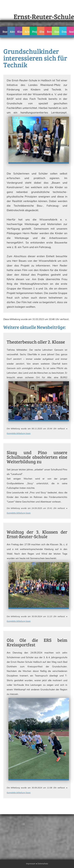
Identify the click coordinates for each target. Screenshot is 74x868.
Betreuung (49, 32)
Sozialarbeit (72, 32)
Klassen (20, 32)
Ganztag (57, 32)
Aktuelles (12, 32)
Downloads (64, 32)
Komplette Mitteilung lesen (19, 433)
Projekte (35, 32)
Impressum (31, 864)
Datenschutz (43, 864)
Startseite (5, 32)
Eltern (42, 32)
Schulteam (27, 32)
